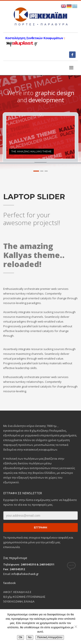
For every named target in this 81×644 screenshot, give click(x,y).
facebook (10, 583)
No (30, 637)
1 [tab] (36, 171)
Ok (21, 637)
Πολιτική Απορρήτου (50, 637)
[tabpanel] (41, 137)
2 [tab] (42, 171)
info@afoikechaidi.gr (25, 574)
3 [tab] (46, 171)
